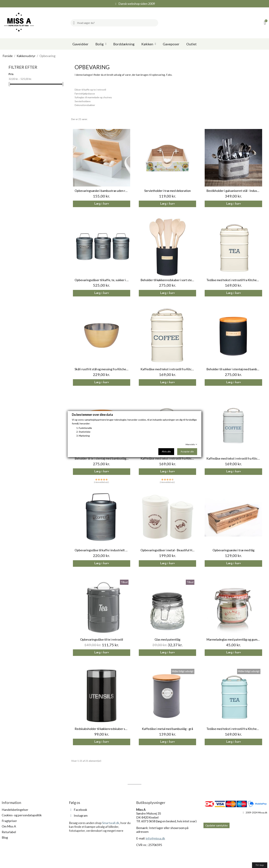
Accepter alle (187, 452)
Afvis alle (166, 452)
